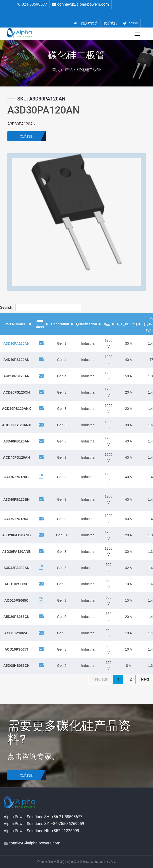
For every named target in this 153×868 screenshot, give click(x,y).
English (130, 23)
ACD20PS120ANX (17, 409)
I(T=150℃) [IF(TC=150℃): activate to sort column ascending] (127, 324)
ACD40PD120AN (16, 457)
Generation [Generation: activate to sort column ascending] (60, 324)
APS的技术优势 (86, 23)
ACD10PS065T (17, 649)
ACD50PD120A (16, 519)
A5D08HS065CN (16, 666)
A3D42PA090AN (17, 568)
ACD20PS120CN (17, 392)
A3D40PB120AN (16, 441)
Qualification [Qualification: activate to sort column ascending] (87, 324)
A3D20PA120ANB (17, 535)
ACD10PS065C (17, 600)
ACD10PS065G (16, 633)
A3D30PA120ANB (17, 552)
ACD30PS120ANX (17, 425)
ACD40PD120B (16, 477)
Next (145, 679)
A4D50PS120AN (17, 376)
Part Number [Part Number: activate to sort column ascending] (15, 324)
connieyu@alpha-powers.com (83, 4)
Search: (33, 308)
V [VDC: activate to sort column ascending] (107, 324)
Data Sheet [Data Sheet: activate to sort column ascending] (39, 324)
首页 (56, 70)
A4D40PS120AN (17, 360)
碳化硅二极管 (89, 70)
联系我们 (110, 23)
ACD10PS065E (16, 584)
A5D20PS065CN (17, 617)
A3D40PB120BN (16, 499)
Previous (100, 679)
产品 (69, 70)
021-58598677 (34, 4)
